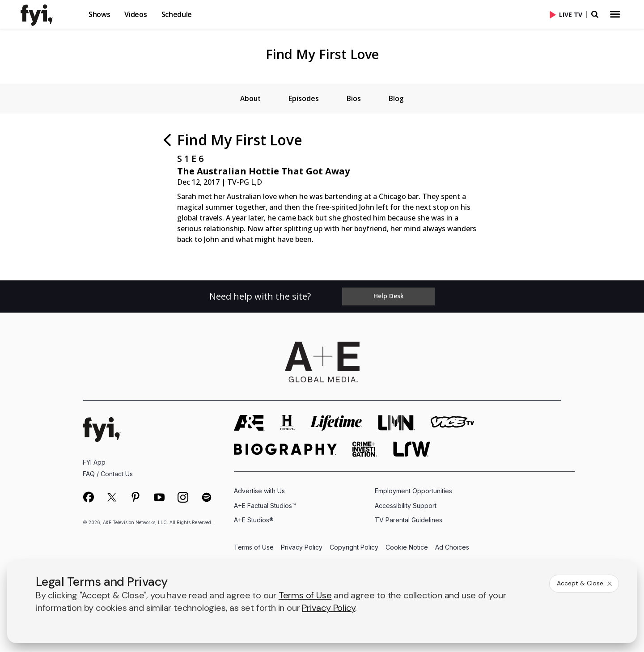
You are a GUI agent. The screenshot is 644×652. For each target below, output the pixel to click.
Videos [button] (136, 14)
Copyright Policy (354, 548)
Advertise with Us (259, 492)
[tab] (249, 99)
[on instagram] (183, 498)
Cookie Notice (407, 548)
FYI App (94, 463)
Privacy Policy (302, 548)
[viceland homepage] (452, 424)
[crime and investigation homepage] (365, 450)
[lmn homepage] (397, 424)
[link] (42, 15)
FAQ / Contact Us (108, 475)
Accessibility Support (406, 506)
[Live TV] (568, 14)
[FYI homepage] (102, 430)
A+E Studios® (254, 520)
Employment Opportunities (413, 492)
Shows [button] (99, 14)
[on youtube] (159, 498)
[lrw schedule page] (412, 450)
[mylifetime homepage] (336, 424)
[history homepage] (288, 424)
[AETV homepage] (249, 424)
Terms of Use (254, 548)
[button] (49, 14)
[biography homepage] (285, 450)
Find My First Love (322, 54)
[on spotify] (207, 498)
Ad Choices (452, 548)
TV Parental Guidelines (409, 520)
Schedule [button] (177, 14)
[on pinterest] (136, 498)
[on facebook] (88, 498)
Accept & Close (585, 583)
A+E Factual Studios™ (265, 506)
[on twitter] (112, 498)
